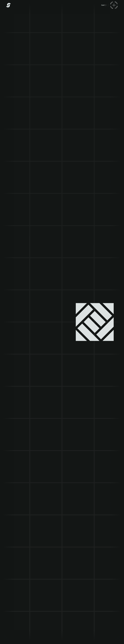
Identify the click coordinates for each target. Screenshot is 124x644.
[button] (104, 5)
